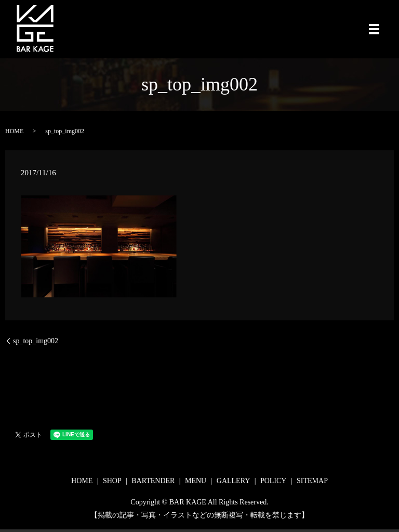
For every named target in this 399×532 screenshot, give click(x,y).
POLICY (274, 481)
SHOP (112, 481)
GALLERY (234, 481)
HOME (14, 131)
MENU (196, 481)
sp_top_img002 (36, 341)
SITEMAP (312, 481)
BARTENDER (153, 481)
